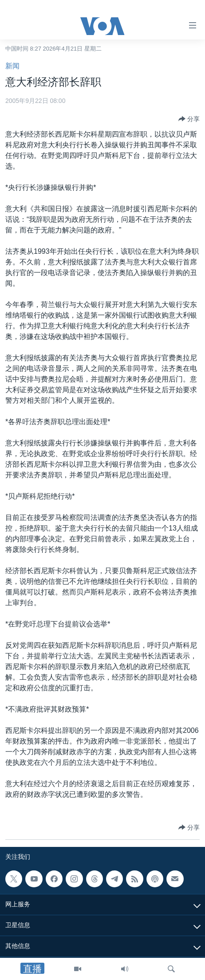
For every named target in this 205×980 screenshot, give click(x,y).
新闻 (12, 66)
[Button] (189, 119)
